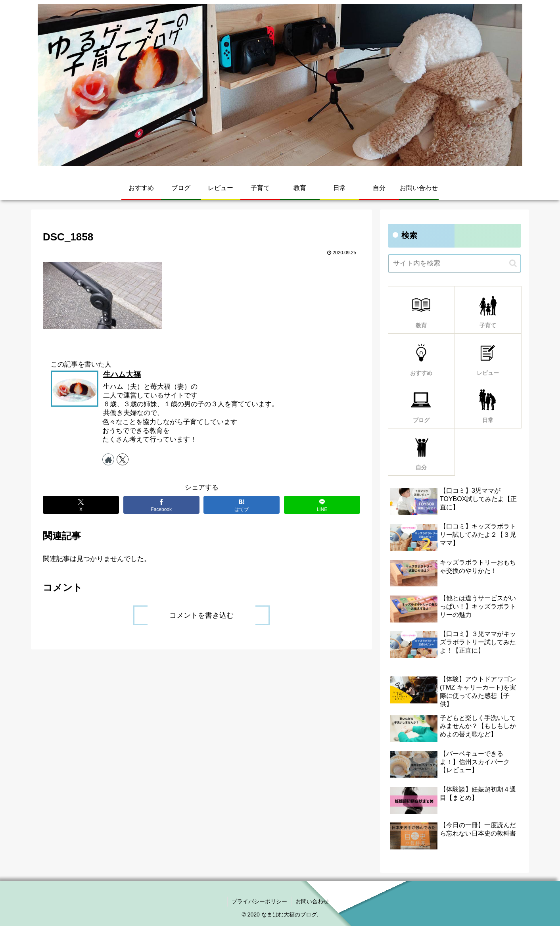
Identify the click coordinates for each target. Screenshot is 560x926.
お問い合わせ (312, 901)
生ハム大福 (122, 374)
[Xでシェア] (81, 505)
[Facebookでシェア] (161, 505)
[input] (455, 263)
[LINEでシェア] (322, 505)
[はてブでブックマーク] (242, 505)
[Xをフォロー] (123, 459)
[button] (513, 263)
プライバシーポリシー (259, 901)
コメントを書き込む (201, 615)
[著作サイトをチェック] (108, 459)
